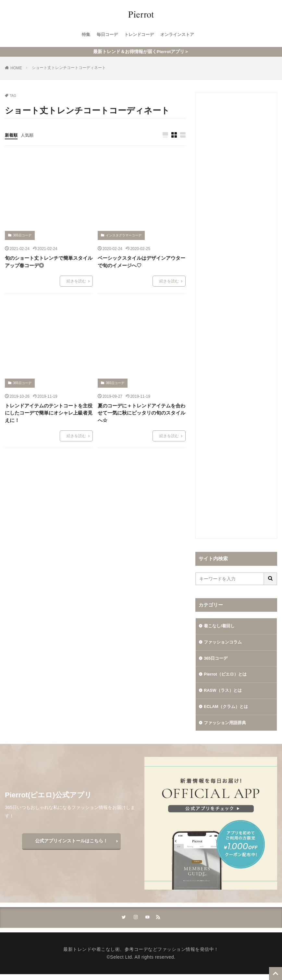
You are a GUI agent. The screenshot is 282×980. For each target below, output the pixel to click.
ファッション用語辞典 (227, 727)
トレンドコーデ (139, 35)
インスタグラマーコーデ (124, 236)
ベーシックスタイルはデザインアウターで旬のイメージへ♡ (141, 262)
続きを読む (76, 281)
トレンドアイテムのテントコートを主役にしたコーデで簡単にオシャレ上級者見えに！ (49, 413)
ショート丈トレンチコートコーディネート (69, 68)
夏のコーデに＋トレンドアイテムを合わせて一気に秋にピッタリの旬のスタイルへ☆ (141, 413)
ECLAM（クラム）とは (228, 711)
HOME (16, 68)
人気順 (29, 135)
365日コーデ (22, 236)
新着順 (12, 135)
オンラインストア (179, 35)
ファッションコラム (224, 643)
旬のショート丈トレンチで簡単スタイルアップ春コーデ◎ (49, 262)
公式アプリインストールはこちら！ (71, 846)
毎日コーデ (105, 35)
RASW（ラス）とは (224, 694)
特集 (83, 35)
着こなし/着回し (220, 626)
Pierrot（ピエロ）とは (227, 677)
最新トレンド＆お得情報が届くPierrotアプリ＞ (141, 52)
